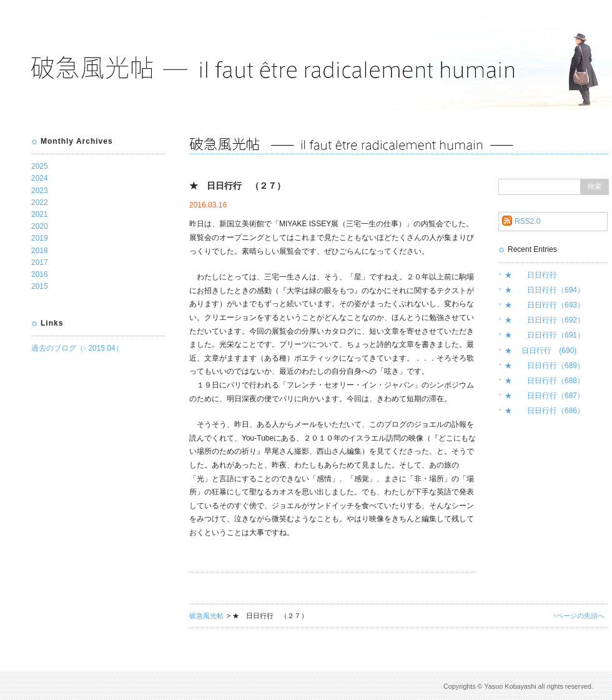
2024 (40, 178)
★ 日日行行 (531, 275)
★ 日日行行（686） (545, 411)
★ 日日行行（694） (545, 290)
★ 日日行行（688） (545, 381)
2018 (40, 251)
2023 (40, 191)
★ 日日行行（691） (545, 335)
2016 (40, 274)
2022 (40, 202)
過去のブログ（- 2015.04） (77, 348)
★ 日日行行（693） (545, 305)
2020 (40, 226)
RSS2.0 (527, 221)
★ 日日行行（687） (545, 396)
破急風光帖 (206, 616)
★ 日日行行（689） (545, 366)
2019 (40, 238)
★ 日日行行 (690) (540, 351)
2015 (40, 286)
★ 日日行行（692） (545, 320)
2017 (40, 262)
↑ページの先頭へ (579, 616)
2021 (40, 214)
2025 (40, 166)
